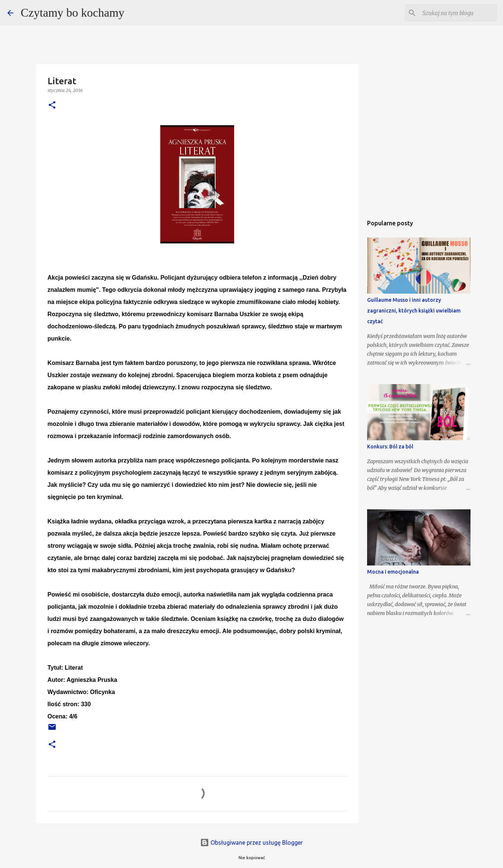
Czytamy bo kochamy (73, 13)
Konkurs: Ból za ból (390, 447)
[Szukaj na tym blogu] (458, 13)
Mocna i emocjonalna (393, 572)
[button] (52, 105)
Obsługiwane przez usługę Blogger (251, 843)
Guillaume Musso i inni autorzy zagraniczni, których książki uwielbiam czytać (414, 311)
